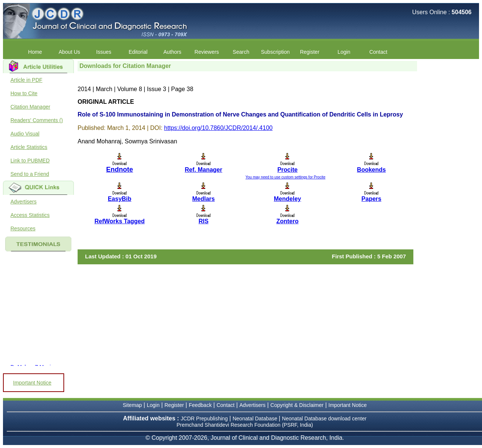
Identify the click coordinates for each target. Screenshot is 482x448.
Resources (23, 228)
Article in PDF (26, 80)
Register (310, 52)
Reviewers (206, 52)
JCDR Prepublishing (204, 419)
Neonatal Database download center (324, 419)
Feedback (200, 405)
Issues (104, 52)
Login (344, 52)
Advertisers (24, 202)
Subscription (275, 52)
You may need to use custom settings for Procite (285, 177)
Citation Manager (30, 107)
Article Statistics (29, 147)
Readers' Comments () (37, 120)
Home (35, 52)
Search (241, 52)
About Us (69, 52)
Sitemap (132, 405)
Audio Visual (25, 134)
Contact (378, 52)
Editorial (138, 52)
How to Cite (24, 93)
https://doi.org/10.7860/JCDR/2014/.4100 (218, 128)
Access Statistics (30, 215)
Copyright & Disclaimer (297, 405)
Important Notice (32, 383)
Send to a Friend (30, 174)
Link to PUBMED (30, 161)
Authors (172, 52)
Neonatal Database (256, 419)
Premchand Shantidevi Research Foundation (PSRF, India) (245, 425)
